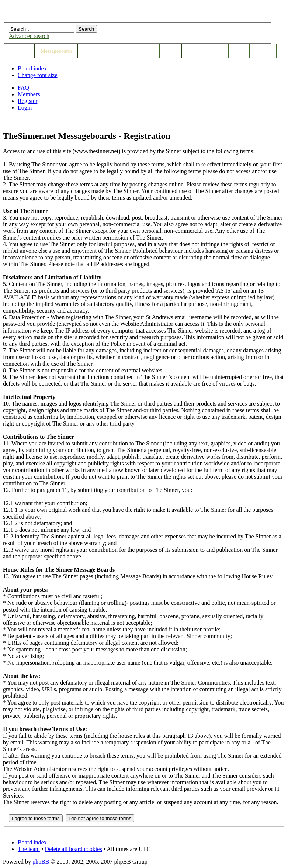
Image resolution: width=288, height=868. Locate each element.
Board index (32, 68)
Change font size (38, 75)
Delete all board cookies (74, 849)
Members (29, 94)
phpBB (41, 862)
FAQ (23, 88)
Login (25, 108)
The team (29, 849)
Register (27, 101)
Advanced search (29, 36)
